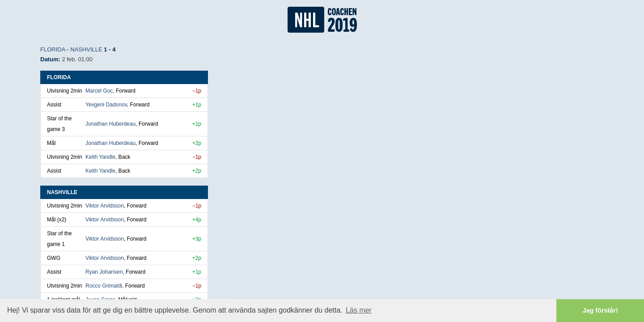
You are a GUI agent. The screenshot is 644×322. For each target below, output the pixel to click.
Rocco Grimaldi (104, 286)
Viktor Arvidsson (105, 206)
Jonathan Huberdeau (110, 124)
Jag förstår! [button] (600, 310)
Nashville (86, 49)
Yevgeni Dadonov (106, 105)
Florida (53, 49)
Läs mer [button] (359, 310)
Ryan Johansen (104, 272)
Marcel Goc (99, 91)
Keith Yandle (100, 157)
